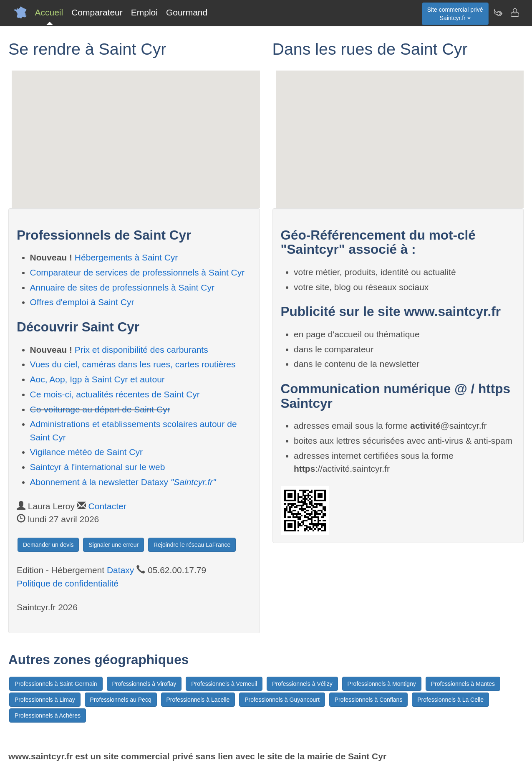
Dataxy (120, 570)
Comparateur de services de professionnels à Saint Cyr (137, 272)
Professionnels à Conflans (369, 700)
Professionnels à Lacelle (198, 700)
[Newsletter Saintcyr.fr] (498, 13)
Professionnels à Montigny (382, 684)
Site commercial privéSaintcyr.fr (455, 14)
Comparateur (97, 12)
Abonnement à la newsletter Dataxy (123, 482)
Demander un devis (48, 545)
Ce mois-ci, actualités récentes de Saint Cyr (115, 394)
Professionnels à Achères (48, 715)
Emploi (144, 12)
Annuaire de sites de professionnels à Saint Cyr (122, 287)
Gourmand (187, 12)
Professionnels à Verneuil (224, 684)
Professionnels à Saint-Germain (56, 684)
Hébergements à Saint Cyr (126, 257)
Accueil (49, 12)
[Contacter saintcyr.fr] (514, 13)
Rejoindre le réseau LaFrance (192, 545)
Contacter (107, 506)
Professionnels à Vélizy (302, 684)
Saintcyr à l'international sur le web (98, 467)
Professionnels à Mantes (463, 684)
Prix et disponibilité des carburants (141, 350)
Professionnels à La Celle (450, 700)
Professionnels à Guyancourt (282, 700)
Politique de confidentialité (68, 583)
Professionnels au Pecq (121, 700)
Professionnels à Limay (45, 700)
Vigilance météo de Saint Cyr (86, 452)
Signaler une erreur (113, 545)
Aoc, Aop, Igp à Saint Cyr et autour (97, 379)
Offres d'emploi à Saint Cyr (82, 302)
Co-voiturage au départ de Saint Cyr (100, 409)
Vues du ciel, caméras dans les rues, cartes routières (133, 364)
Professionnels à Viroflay (144, 684)
